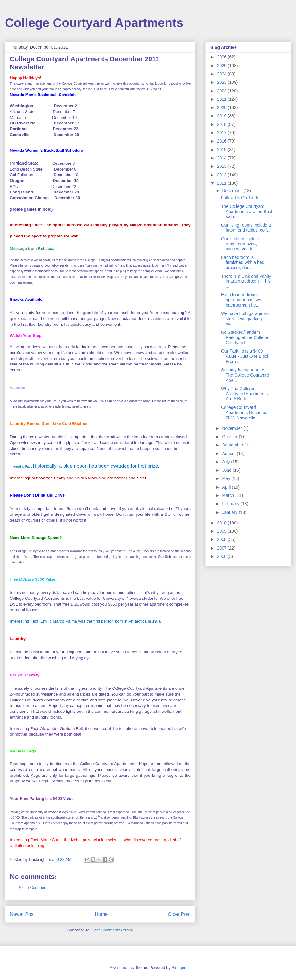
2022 (222, 91)
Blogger (178, 968)
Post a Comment (33, 887)
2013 (222, 166)
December (232, 191)
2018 (222, 124)
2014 (222, 158)
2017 (222, 133)
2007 (222, 548)
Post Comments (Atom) (112, 930)
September (233, 445)
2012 (222, 175)
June (227, 470)
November (232, 428)
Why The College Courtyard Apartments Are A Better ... (244, 394)
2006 (222, 556)
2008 (222, 539)
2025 (222, 66)
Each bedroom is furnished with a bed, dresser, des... (243, 263)
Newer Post (22, 914)
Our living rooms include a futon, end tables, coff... (246, 228)
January (230, 512)
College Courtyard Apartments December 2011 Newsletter (245, 413)
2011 (222, 183)
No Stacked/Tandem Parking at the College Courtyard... (245, 337)
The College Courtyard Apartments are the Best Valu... (247, 212)
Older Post (179, 914)
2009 (222, 531)
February (231, 504)
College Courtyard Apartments (94, 23)
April (227, 487)
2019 (222, 116)
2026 (222, 57)
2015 (222, 150)
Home (101, 914)
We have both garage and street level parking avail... (246, 319)
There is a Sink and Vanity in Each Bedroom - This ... (246, 281)
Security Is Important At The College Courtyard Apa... (245, 375)
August (229, 454)
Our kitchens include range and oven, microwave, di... (241, 244)
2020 (222, 107)
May (227, 478)
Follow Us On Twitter (241, 198)
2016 (222, 141)
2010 (222, 523)
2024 (222, 74)
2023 (222, 82)
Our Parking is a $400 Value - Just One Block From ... (245, 356)
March (229, 495)
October (230, 437)
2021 (222, 99)
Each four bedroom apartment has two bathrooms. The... (241, 300)
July (226, 462)
